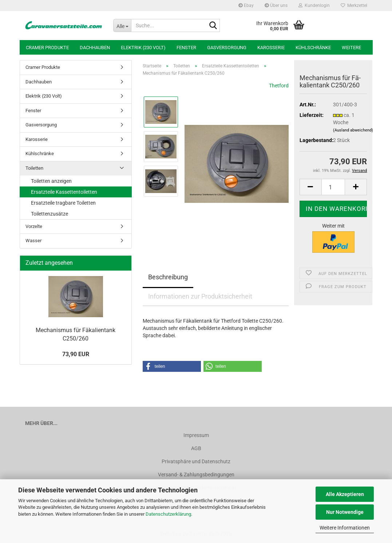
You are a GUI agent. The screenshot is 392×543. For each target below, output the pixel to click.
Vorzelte (34, 226)
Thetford (279, 86)
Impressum (196, 435)
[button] (310, 187)
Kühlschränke (313, 48)
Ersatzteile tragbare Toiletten (63, 203)
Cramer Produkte (47, 48)
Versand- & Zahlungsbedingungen (196, 475)
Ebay (246, 5)
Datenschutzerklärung (168, 514)
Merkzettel (354, 5)
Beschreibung (168, 277)
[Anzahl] (333, 187)
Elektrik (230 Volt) (143, 48)
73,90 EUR (76, 354)
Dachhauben (95, 48)
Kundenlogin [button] (314, 5)
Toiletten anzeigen (51, 181)
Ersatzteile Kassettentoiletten (64, 192)
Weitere (351, 48)
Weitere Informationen (345, 528)
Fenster (186, 48)
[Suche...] (122, 25)
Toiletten (34, 168)
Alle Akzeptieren (345, 494)
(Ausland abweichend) (353, 130)
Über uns (276, 5)
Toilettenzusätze (50, 214)
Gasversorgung (227, 48)
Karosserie (271, 48)
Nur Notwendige (345, 512)
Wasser (33, 241)
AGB (196, 448)
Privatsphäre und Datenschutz (196, 461)
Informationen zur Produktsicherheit (200, 296)
